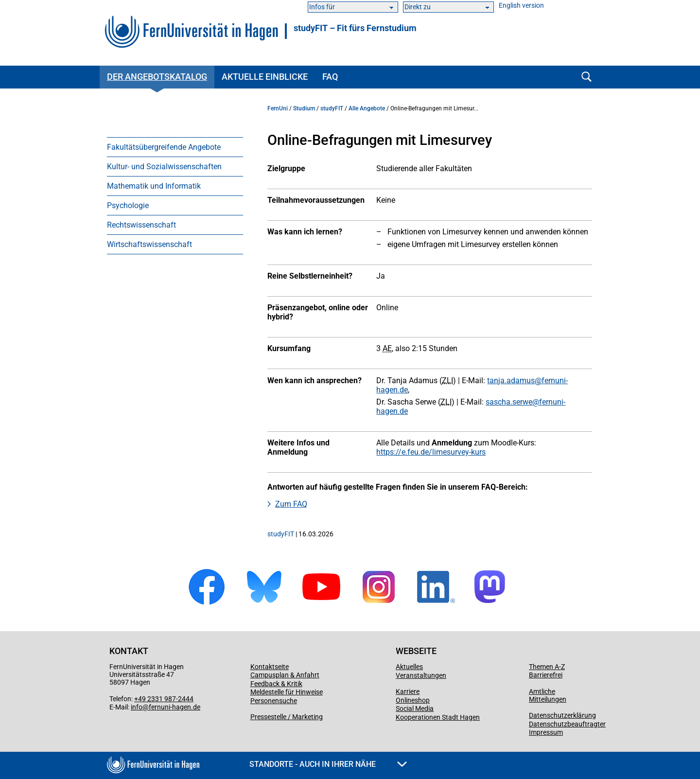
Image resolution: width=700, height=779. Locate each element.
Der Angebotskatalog (157, 77)
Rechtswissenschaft (141, 225)
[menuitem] (175, 147)
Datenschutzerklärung (562, 715)
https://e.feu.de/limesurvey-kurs (431, 452)
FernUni (278, 108)
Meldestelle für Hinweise (287, 692)
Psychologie (128, 205)
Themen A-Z (547, 667)
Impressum (546, 732)
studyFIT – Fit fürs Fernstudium (355, 28)
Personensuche (274, 701)
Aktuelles (409, 667)
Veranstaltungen (421, 675)
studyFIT (332, 108)
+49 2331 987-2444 (164, 699)
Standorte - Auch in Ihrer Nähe (328, 764)
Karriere (408, 691)
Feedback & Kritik (276, 684)
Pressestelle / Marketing (287, 717)
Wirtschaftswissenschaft (149, 244)
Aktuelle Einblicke (265, 77)
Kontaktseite (270, 667)
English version (521, 6)
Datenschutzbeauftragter (567, 724)
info (137, 707)
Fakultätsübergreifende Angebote (164, 147)
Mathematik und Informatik (154, 186)
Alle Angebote (367, 108)
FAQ (330, 77)
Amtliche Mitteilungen (548, 695)
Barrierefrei (546, 675)
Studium (304, 108)
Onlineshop (413, 700)
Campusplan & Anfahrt (285, 675)
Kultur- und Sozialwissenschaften (164, 167)
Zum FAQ (291, 504)
